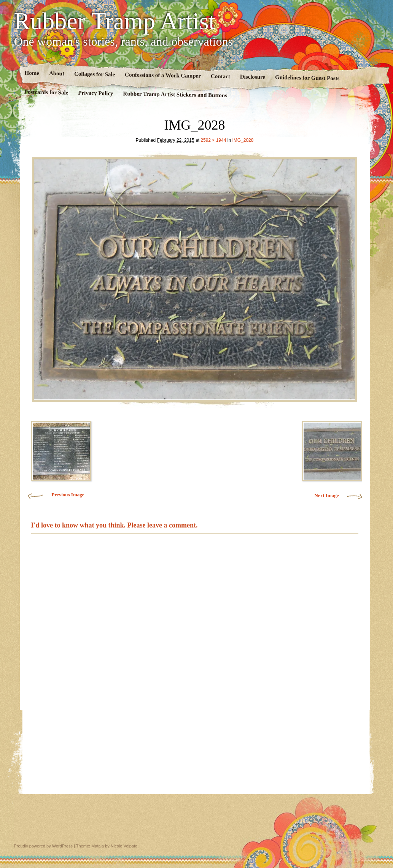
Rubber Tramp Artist (115, 21)
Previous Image (68, 495)
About (56, 74)
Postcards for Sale (46, 92)
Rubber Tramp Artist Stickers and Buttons (175, 94)
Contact (220, 76)
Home (32, 73)
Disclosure (252, 77)
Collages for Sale (94, 74)
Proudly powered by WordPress (43, 846)
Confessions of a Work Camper (163, 75)
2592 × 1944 (213, 140)
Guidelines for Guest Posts (307, 78)
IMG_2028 (243, 140)
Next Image (327, 495)
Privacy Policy (95, 93)
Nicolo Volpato (124, 846)
